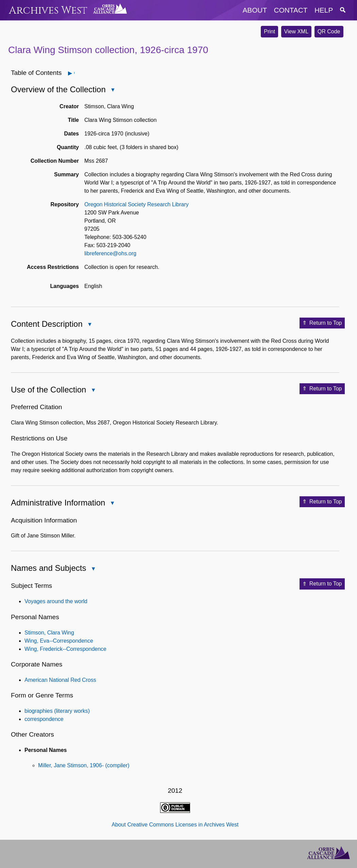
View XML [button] (296, 31)
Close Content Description (89, 325)
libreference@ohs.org (110, 253)
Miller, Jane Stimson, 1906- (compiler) (84, 765)
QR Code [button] (329, 31)
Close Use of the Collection (93, 391)
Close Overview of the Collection (113, 90)
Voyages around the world (56, 601)
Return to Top (322, 323)
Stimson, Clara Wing (49, 633)
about (255, 10)
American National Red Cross (60, 680)
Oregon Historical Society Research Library (137, 204)
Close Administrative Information (112, 504)
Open (74, 73)
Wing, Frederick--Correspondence (65, 649)
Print (269, 31)
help (324, 10)
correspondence (44, 719)
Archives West (48, 10)
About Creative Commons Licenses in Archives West (175, 825)
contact (291, 10)
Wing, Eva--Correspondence (59, 641)
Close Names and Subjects (93, 569)
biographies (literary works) (57, 711)
